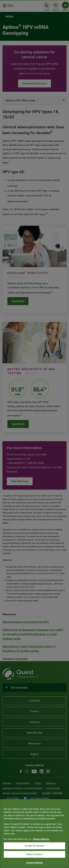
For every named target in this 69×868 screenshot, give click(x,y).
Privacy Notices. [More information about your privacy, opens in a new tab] (41, 839)
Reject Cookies (34, 854)
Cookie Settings (34, 863)
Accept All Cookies (35, 846)
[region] (34, 834)
